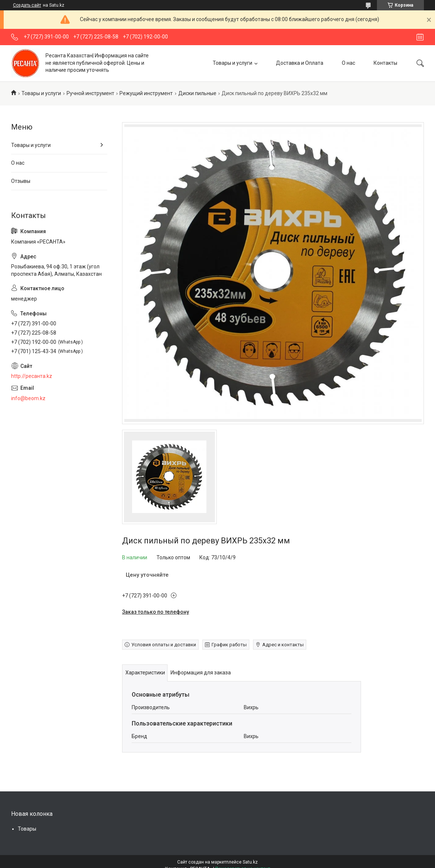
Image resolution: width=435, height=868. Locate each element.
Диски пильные (197, 93)
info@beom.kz (28, 398)
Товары (27, 829)
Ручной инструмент (90, 93)
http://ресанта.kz (32, 376)
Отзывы (21, 181)
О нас (348, 63)
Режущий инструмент (146, 93)
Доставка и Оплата (300, 63)
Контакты (385, 63)
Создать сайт (27, 5)
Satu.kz (250, 862)
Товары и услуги (232, 63)
